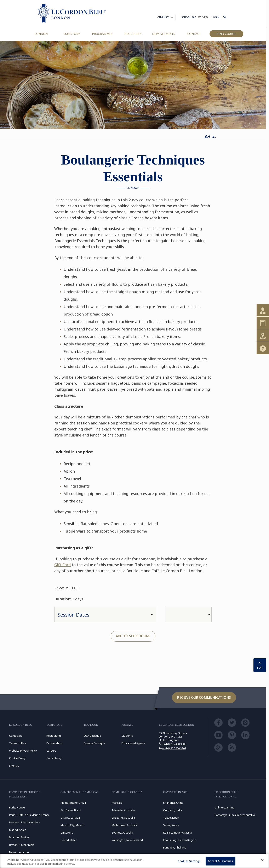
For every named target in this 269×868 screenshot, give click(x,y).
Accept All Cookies (220, 861)
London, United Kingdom (25, 822)
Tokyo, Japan (171, 818)
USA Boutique (93, 736)
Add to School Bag (133, 636)
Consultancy (54, 758)
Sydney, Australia (122, 833)
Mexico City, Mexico (73, 825)
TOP (260, 665)
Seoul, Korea (171, 825)
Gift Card (62, 565)
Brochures (133, 34)
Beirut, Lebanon (19, 852)
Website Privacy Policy (23, 751)
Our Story (72, 34)
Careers (51, 751)
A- (214, 137)
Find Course (226, 34)
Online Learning (224, 807)
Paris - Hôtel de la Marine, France (29, 815)
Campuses (165, 18)
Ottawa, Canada (70, 818)
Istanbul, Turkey (19, 837)
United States (69, 840)
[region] (134, 861)
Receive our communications (204, 697)
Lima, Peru (67, 833)
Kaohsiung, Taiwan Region (180, 840)
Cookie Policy (17, 758)
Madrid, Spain (18, 830)
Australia (117, 803)
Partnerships (55, 743)
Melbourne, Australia (125, 825)
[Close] (262, 860)
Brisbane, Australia (123, 818)
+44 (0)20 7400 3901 (174, 748)
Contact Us (16, 736)
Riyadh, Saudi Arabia (22, 845)
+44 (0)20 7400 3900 (174, 744)
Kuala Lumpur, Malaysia (177, 833)
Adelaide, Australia (123, 810)
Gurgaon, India (173, 810)
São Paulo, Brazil (71, 810)
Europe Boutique (95, 743)
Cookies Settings (189, 861)
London (41, 34)
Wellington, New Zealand (127, 840)
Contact (194, 34)
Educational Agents (133, 743)
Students (127, 736)
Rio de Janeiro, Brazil (73, 803)
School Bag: (195, 17)
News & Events (164, 34)
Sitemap (14, 766)
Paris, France (17, 807)
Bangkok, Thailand (175, 847)
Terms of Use (18, 743)
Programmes (102, 34)
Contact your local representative (235, 815)
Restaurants (54, 736)
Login (215, 17)
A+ (208, 136)
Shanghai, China (173, 803)
